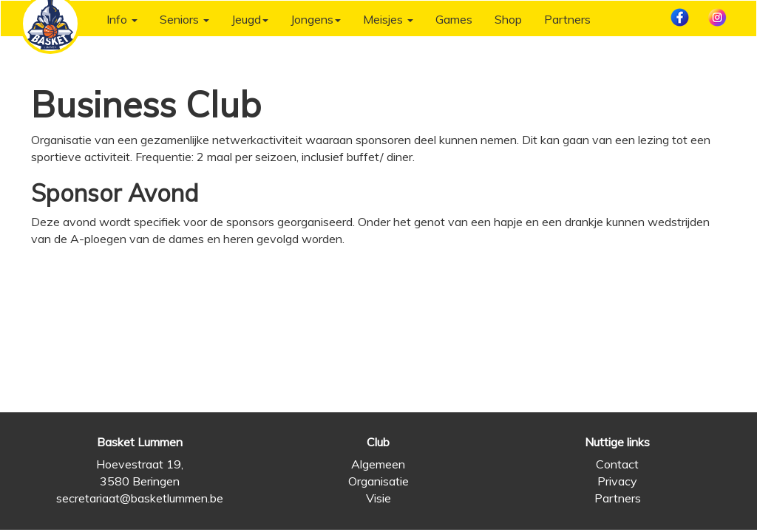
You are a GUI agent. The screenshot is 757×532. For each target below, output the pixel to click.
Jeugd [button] (250, 19)
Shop (508, 19)
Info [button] (122, 19)
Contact (617, 464)
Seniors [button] (184, 19)
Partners (567, 19)
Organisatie (378, 481)
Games (454, 19)
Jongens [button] (316, 19)
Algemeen (378, 464)
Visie (378, 498)
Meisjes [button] (388, 19)
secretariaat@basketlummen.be (140, 498)
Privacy (617, 481)
